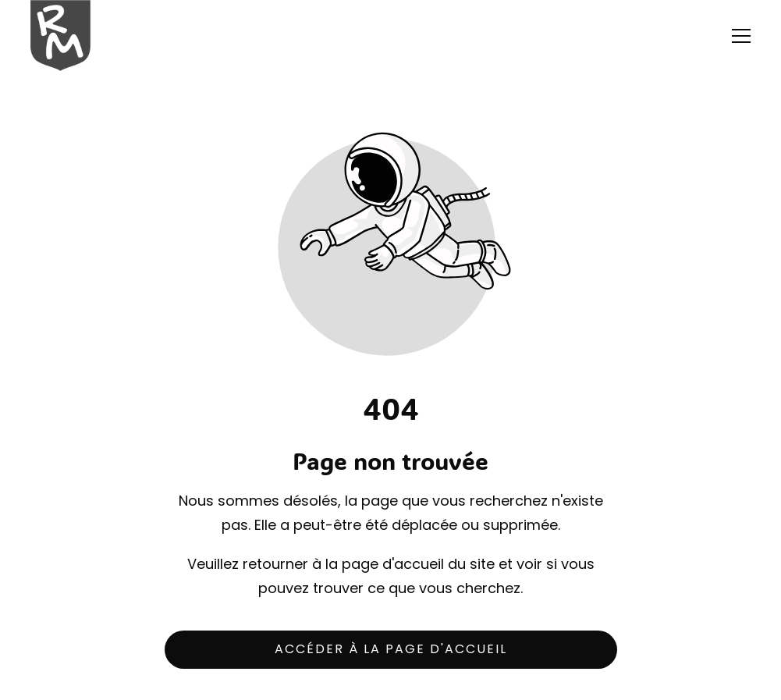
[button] (741, 36)
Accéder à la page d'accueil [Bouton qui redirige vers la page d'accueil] (391, 649)
